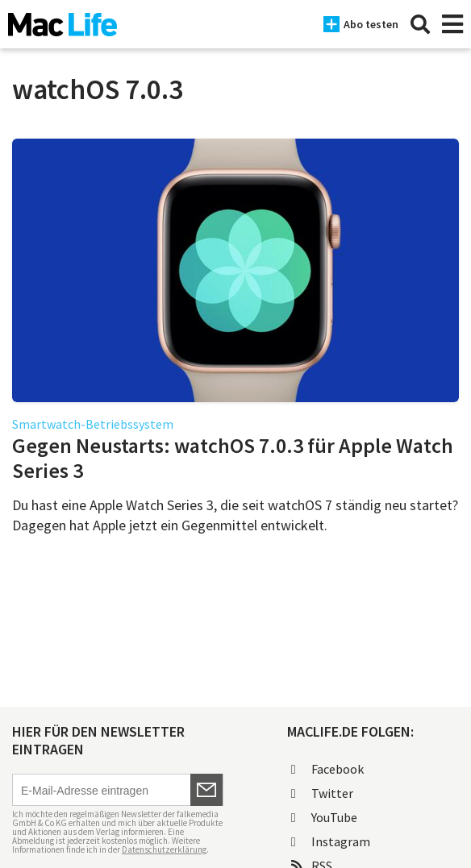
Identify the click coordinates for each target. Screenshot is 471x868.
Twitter (322, 793)
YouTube (324, 817)
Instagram (331, 841)
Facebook (327, 769)
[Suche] (420, 24)
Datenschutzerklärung (164, 849)
